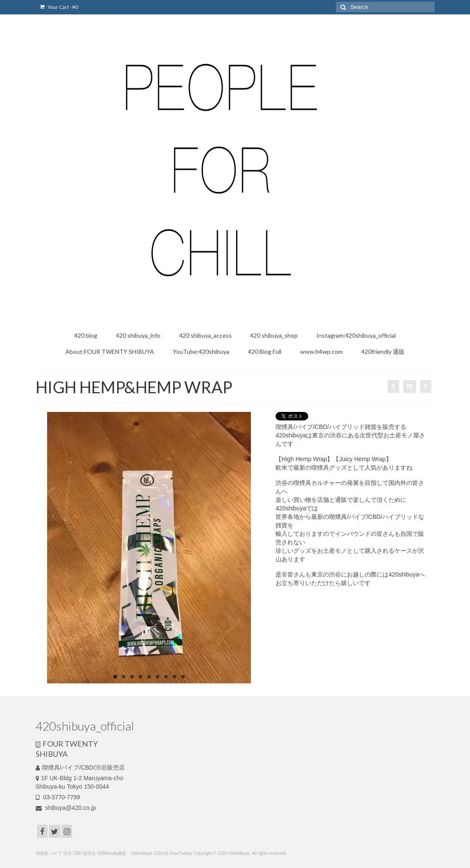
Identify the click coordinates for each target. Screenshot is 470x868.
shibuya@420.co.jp (66, 808)
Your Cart (59, 7)
